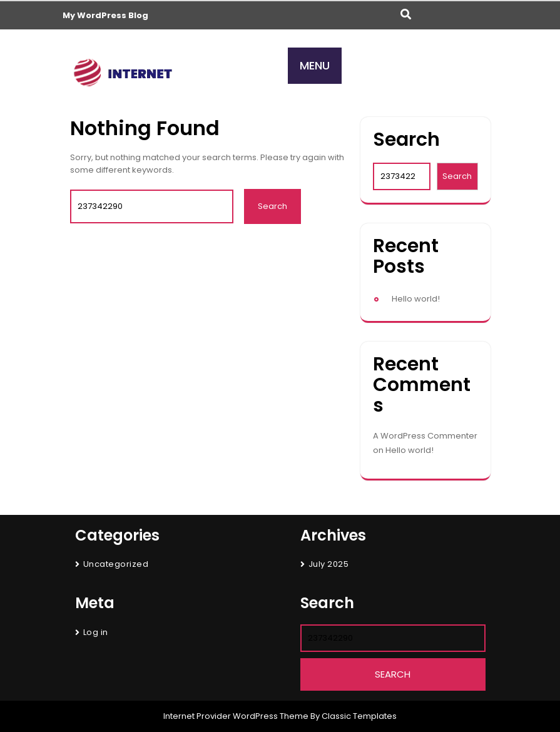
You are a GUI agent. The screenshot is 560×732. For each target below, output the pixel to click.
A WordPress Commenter (425, 436)
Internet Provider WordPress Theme (236, 716)
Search (406, 140)
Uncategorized (116, 564)
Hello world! (416, 299)
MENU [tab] (315, 65)
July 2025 (329, 564)
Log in (96, 632)
